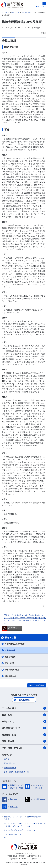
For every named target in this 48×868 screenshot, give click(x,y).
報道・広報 (24, 715)
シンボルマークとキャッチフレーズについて (13, 825)
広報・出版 (9, 663)
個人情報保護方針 (34, 817)
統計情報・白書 (24, 735)
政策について (24, 721)
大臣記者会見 (10, 650)
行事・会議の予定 (12, 670)
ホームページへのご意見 (13, 836)
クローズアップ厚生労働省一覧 (16, 772)
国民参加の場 (10, 676)
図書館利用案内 (10, 768)
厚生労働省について (24, 728)
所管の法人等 (9, 763)
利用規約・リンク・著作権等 (13, 818)
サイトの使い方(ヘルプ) (13, 830)
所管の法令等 (24, 741)
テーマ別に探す (24, 708)
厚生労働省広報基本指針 (15, 644)
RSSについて (32, 830)
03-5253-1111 (25, 859)
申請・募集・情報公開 (24, 748)
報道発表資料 (10, 657)
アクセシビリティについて (36, 825)
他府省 (7, 759)
